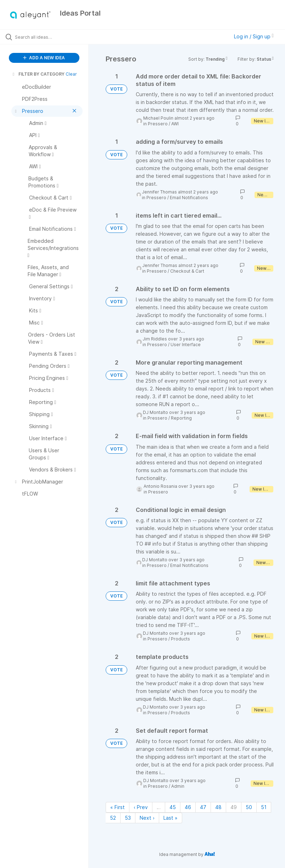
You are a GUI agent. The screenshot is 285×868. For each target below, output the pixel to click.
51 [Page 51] (264, 807)
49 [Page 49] (234, 807)
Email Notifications (189, 198)
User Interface (186, 345)
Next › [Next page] (147, 818)
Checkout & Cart (187, 271)
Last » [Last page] (171, 818)
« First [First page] (118, 807)
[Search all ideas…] (48, 37)
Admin (178, 786)
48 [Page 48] (218, 807)
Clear (71, 74)
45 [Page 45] (173, 807)
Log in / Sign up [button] (254, 36)
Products (180, 639)
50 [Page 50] (249, 807)
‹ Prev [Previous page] (141, 807)
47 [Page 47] (203, 807)
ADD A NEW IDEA (44, 58)
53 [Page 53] (128, 818)
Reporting (181, 418)
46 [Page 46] (188, 807)
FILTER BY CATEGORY (38, 74)
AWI (175, 124)
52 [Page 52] (113, 818)
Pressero (158, 124)
